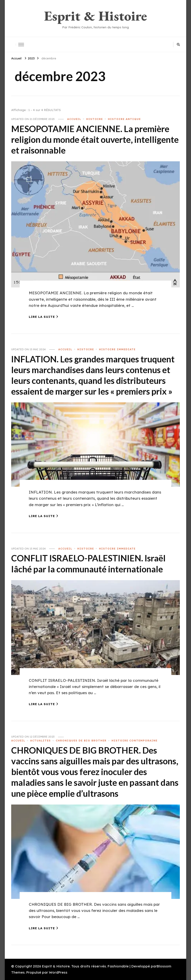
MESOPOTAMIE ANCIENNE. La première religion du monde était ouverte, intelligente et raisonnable (95, 139)
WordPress (58, 972)
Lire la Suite (44, 317)
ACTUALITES (40, 741)
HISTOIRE (94, 119)
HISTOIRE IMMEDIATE (117, 349)
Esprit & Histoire (95, 16)
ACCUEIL (74, 119)
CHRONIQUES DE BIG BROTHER (81, 741)
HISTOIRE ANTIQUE (124, 119)
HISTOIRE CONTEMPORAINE (134, 741)
